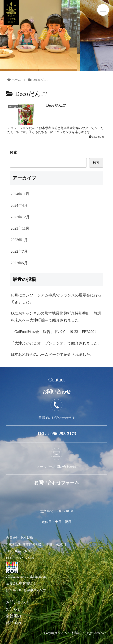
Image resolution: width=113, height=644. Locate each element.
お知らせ (13, 609)
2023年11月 (20, 228)
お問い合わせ (17, 602)
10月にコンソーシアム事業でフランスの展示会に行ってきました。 (56, 299)
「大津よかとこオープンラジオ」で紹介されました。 (56, 343)
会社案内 (13, 616)
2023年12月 (20, 217)
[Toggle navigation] (103, 10)
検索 (13, 152)
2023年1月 (19, 240)
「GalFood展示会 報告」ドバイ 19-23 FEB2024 (54, 332)
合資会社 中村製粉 (20, 538)
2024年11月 (20, 194)
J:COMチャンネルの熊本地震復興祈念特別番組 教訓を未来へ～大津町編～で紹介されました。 (56, 317)
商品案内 (13, 623)
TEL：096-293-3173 (56, 434)
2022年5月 (19, 263)
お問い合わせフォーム (56, 483)
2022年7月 (19, 251)
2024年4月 (19, 205)
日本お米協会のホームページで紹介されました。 (52, 354)
